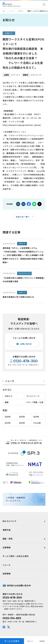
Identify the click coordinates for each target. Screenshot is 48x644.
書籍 (7, 402)
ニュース (11, 11)
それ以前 (37, 423)
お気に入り (30, 641)
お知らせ (21, 11)
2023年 (8, 423)
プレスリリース (33, 396)
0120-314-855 (12, 618)
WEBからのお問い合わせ (19, 585)
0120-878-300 (12, 597)
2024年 (36, 417)
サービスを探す (12, 641)
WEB (20, 604)
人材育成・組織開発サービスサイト (24, 499)
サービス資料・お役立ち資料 (16, 556)
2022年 (22, 423)
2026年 (8, 417)
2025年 (22, 417)
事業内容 (7, 530)
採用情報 (7, 574)
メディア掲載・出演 (35, 402)
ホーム (4, 11)
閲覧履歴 (42, 641)
